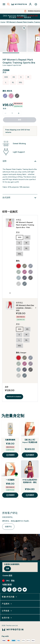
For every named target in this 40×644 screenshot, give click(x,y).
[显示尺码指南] (6, 70)
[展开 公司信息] (7, 611)
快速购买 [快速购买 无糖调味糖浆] (10, 455)
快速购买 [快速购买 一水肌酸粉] (10, 495)
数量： (5, 109)
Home (3, 22)
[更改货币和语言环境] (20, 581)
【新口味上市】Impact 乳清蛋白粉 (30, 441)
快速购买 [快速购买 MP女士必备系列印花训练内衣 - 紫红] (30, 495)
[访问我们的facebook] (9, 590)
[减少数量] (5, 113)
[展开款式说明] (20, 198)
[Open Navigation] (4, 4)
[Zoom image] (24, 28)
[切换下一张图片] (38, 39)
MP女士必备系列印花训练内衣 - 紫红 (30, 481)
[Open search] (8, 4)
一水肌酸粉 (10, 480)
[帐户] (30, 4)
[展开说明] (20, 161)
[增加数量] (19, 113)
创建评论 (8, 527)
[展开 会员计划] (7, 618)
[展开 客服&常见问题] (10, 597)
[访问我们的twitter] (25, 590)
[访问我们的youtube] (20, 590)
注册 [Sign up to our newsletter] (7, 569)
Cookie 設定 (7, 576)
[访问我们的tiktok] (15, 590)
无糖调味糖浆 (10, 440)
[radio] (6, 77)
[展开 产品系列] (7, 604)
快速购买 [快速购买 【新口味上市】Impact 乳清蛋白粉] (30, 455)
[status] (12, 113)
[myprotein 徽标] (19, 4)
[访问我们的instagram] (4, 590)
